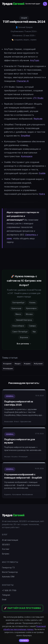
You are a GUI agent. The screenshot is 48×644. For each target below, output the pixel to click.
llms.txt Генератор (10, 572)
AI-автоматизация (10, 540)
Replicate (38, 119)
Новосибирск (18, 326)
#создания (7, 364)
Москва (29, 314)
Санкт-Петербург (20, 332)
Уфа (34, 332)
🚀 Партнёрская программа (23, 608)
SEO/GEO (6, 545)
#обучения (38, 364)
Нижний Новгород (24, 320)
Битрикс (6, 554)
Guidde (42, 173)
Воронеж (24, 337)
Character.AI (23, 81)
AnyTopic (35, 60)
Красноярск (31, 308)
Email (4, 599)
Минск (18, 314)
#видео (18, 364)
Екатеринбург (19, 303)
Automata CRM (8, 577)
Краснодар (16, 308)
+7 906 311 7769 (9, 590)
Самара (32, 326)
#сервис (27, 364)
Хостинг (6, 549)
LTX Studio (38, 98)
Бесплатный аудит (33, 4)
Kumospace (27, 156)
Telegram (6, 595)
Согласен (24, 641)
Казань (33, 303)
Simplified (25, 136)
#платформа (8, 369)
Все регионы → (24, 344)
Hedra (42, 194)
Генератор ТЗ (8, 568)
